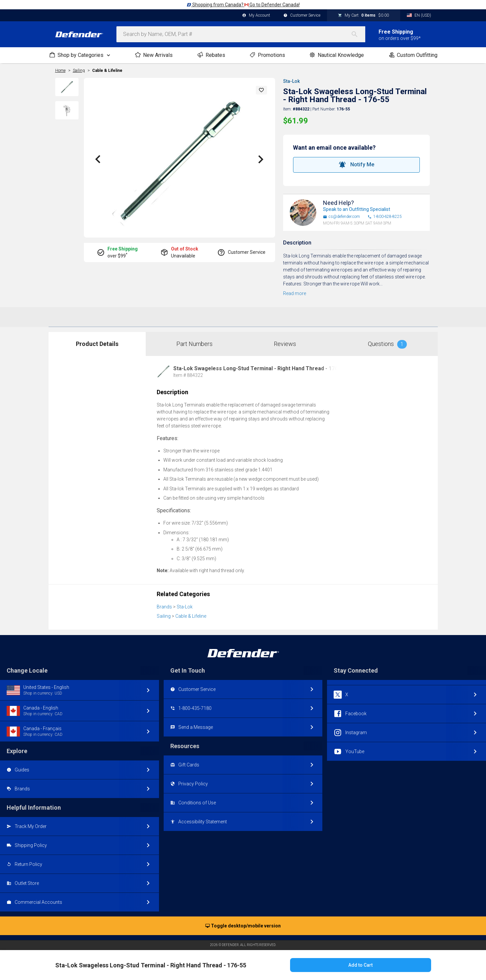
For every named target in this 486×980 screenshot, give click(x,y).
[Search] (358, 34)
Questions (387, 344)
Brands (164, 607)
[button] (261, 90)
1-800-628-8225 (385, 217)
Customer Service (302, 16)
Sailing (164, 616)
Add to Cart (360, 965)
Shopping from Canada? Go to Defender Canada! (243, 5)
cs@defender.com (341, 217)
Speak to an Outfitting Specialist (357, 209)
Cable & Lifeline (107, 71)
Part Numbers (194, 344)
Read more (295, 293)
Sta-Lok (291, 81)
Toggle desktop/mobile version (243, 926)
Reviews (285, 344)
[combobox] (241, 34)
